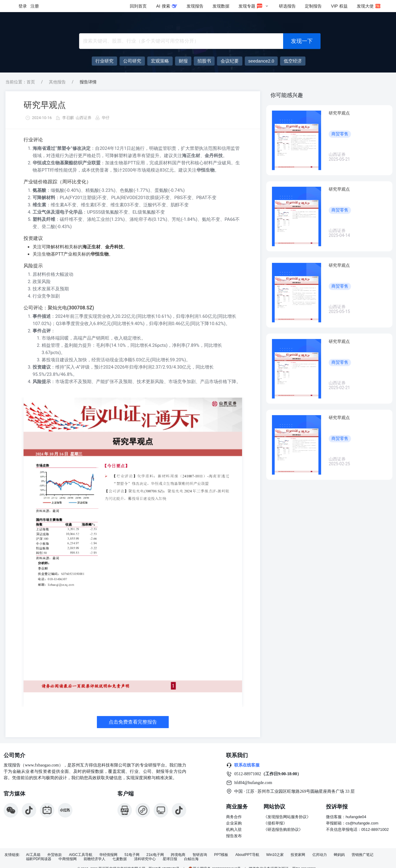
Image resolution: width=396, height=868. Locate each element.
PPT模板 (221, 855)
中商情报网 (68, 859)
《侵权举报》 (275, 823)
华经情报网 (108, 855)
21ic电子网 (155, 855)
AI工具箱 (33, 855)
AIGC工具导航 (80, 855)
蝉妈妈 (339, 855)
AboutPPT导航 (247, 855)
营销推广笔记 (362, 855)
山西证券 (84, 118)
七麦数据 (120, 859)
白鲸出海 (191, 859)
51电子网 (132, 855)
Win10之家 (275, 855)
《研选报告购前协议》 (283, 829)
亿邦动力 (320, 855)
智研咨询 (200, 855)
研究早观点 (45, 105)
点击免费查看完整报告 (133, 722)
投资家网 (298, 855)
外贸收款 (55, 855)
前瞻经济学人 (94, 859)
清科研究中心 (145, 859)
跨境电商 (178, 855)
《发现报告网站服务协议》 (287, 817)
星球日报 (170, 859)
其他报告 (57, 82)
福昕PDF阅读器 (39, 859)
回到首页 (138, 6)
